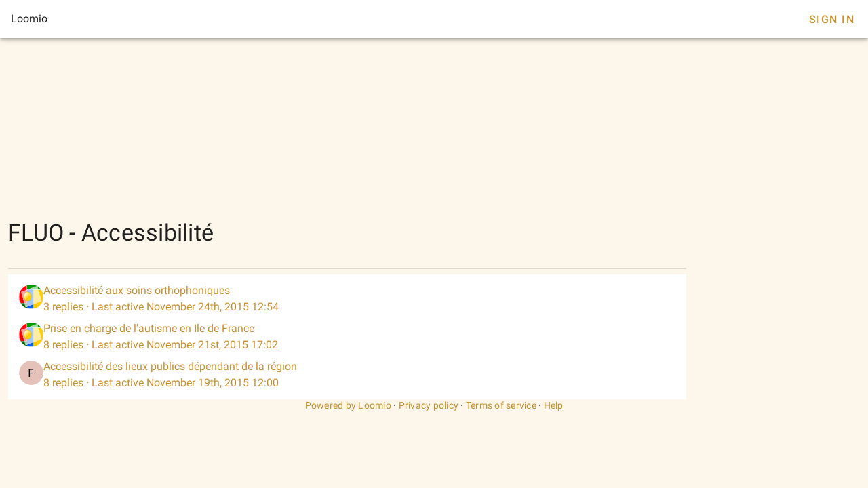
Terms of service (501, 405)
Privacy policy (429, 405)
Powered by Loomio (348, 405)
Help (554, 405)
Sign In (832, 19)
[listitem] (347, 299)
